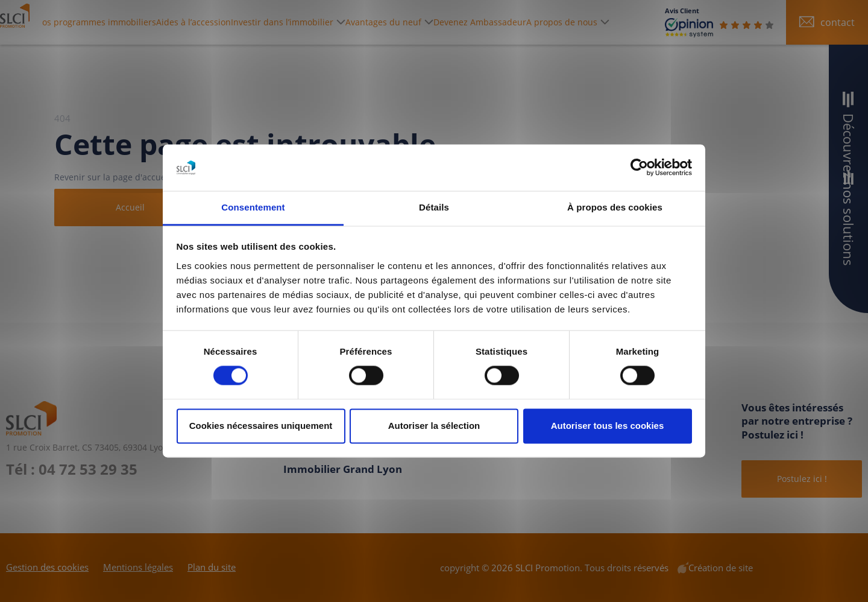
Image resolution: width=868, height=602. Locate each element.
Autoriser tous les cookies (608, 426)
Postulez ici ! (802, 479)
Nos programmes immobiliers (149, 22)
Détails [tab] (434, 207)
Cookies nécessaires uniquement (261, 426)
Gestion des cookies (47, 567)
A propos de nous (615, 22)
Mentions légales (138, 567)
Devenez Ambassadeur (528, 22)
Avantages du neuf (442, 22)
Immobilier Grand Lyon (343, 469)
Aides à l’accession (250, 22)
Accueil (130, 207)
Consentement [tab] (253, 207)
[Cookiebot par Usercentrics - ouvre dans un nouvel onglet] (639, 168)
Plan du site (212, 567)
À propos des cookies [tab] (615, 207)
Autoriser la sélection (434, 426)
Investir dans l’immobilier (330, 22)
